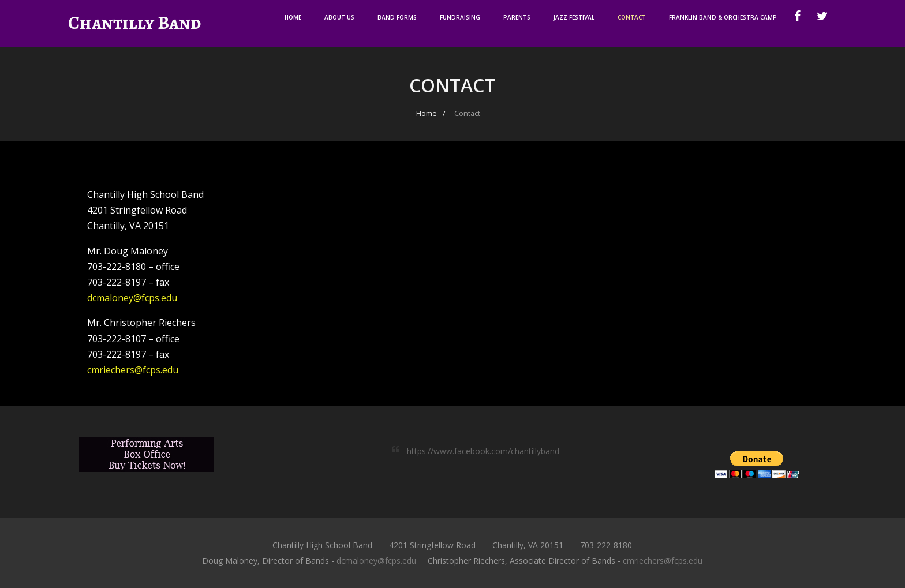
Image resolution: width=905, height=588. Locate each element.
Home (293, 17)
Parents (517, 17)
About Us (339, 17)
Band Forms (397, 17)
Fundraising (460, 17)
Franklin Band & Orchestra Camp (723, 17)
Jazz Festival (574, 17)
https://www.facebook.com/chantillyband (483, 451)
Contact (632, 17)
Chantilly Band (134, 23)
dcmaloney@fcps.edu (132, 298)
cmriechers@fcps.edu (133, 370)
